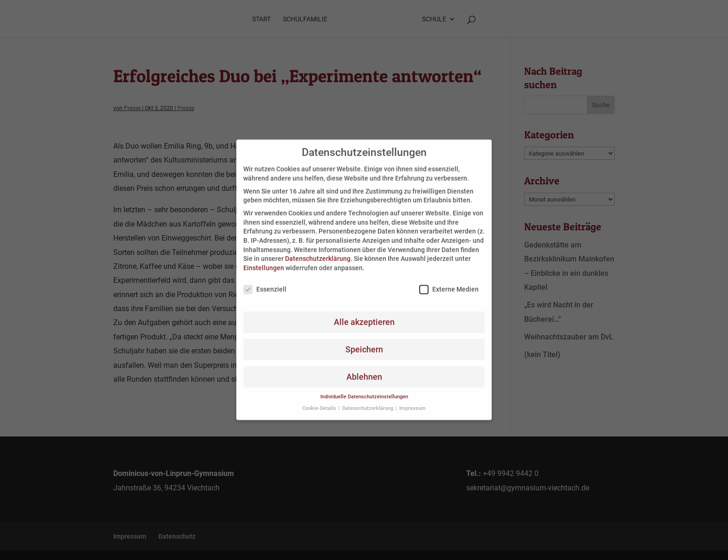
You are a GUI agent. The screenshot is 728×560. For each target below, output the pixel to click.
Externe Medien (449, 283)
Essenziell (265, 283)
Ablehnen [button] (364, 370)
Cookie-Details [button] (320, 401)
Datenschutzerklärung (318, 252)
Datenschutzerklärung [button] (368, 401)
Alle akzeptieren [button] (364, 315)
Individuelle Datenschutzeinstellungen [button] (364, 390)
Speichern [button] (364, 343)
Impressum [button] (413, 401)
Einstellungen (264, 261)
